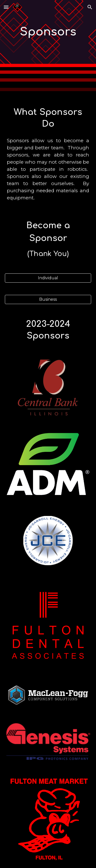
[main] (48, 32)
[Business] (48, 299)
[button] (6, 7)
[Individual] (48, 278)
